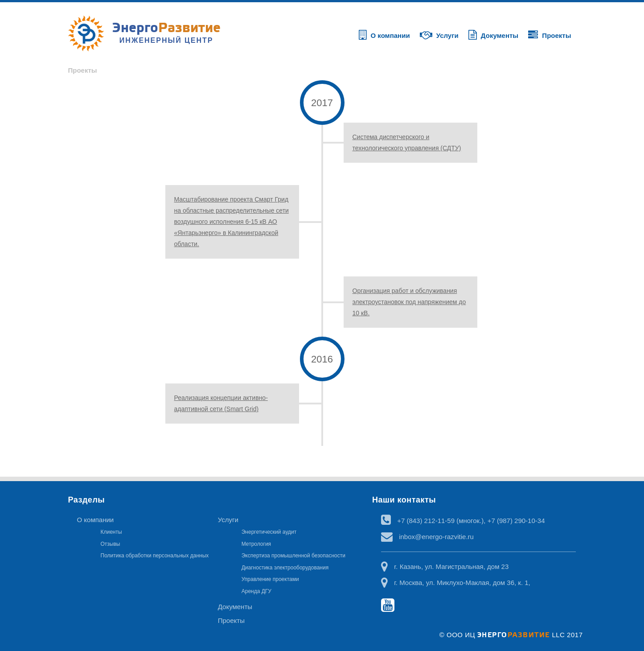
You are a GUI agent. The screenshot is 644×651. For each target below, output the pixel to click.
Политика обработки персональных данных (155, 556)
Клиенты (111, 532)
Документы (235, 607)
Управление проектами (270, 579)
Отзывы (111, 544)
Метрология (256, 544)
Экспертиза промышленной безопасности (293, 556)
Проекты (231, 620)
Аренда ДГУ (256, 591)
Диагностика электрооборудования (285, 568)
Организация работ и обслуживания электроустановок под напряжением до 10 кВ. (409, 302)
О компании (96, 520)
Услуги (228, 520)
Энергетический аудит (269, 532)
